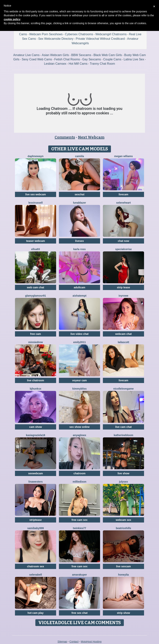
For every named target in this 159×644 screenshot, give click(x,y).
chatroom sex (35, 566)
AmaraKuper (79, 575)
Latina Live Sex (134, 59)
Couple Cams (112, 59)
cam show (36, 427)
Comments (65, 137)
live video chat (79, 334)
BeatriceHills (123, 528)
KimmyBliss (79, 389)
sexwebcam (36, 473)
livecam (123, 194)
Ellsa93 (36, 249)
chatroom (79, 473)
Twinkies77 (80, 528)
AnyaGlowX (79, 435)
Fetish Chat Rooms (67, 59)
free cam (36, 334)
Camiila (79, 156)
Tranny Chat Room (102, 64)
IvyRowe (123, 296)
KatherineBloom (123, 435)
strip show (123, 613)
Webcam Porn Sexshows (46, 34)
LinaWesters (36, 482)
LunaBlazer (79, 203)
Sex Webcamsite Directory (56, 39)
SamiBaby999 (36, 528)
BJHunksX (35, 389)
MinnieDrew (36, 342)
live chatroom (35, 380)
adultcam (79, 287)
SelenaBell (36, 575)
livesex (80, 241)
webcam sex (124, 520)
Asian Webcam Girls (55, 55)
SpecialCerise (123, 249)
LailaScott (124, 342)
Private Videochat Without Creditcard (100, 39)
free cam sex (80, 520)
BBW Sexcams (81, 55)
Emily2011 (80, 342)
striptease (36, 520)
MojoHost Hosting (91, 642)
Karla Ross (79, 249)
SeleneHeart (123, 203)
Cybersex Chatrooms (79, 34)
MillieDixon (79, 482)
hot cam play (36, 613)
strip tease (123, 287)
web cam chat (36, 287)
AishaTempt (79, 296)
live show (123, 473)
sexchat (79, 194)
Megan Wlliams (123, 156)
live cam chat (123, 427)
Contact (74, 642)
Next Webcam (91, 137)
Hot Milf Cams (78, 64)
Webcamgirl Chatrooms (111, 34)
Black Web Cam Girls (108, 55)
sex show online (79, 427)
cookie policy (12, 19)
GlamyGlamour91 (35, 296)
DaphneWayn (36, 156)
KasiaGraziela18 (36, 435)
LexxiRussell (36, 203)
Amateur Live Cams (26, 55)
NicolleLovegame (124, 389)
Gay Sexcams (92, 59)
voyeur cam (79, 380)
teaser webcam (36, 241)
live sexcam (124, 566)
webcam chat (123, 334)
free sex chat (79, 613)
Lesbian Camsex (55, 64)
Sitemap (62, 642)
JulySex (123, 482)
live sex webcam (36, 194)
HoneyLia (124, 575)
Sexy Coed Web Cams (37, 59)
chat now (124, 241)
